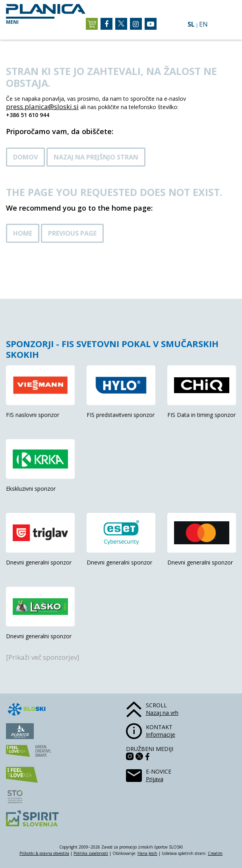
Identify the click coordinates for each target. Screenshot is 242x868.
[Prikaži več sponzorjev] (43, 657)
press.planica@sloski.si (42, 107)
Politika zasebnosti (91, 853)
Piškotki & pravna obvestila (44, 853)
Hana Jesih (147, 853)
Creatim (215, 853)
